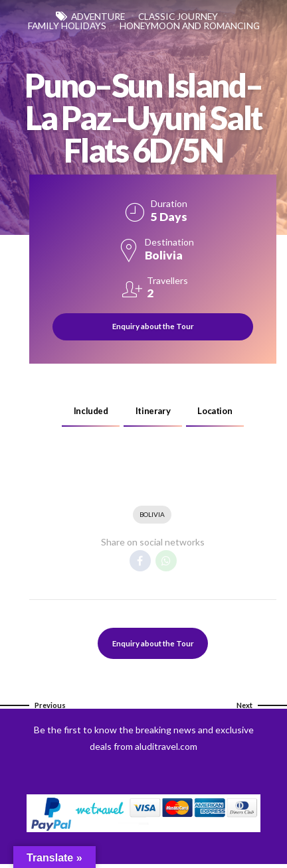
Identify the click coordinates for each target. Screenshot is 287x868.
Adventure (96, 17)
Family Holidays (137, 27)
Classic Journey (181, 17)
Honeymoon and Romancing (144, 36)
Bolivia (152, 516)
